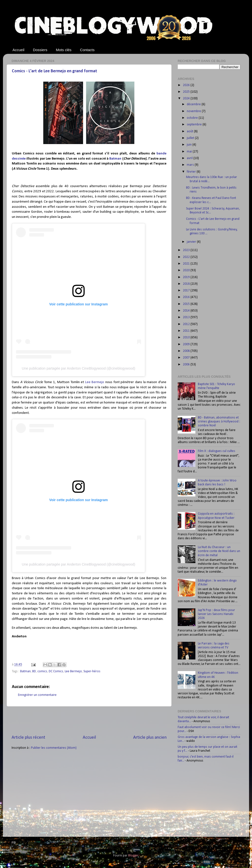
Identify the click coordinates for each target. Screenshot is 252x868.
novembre (194, 111)
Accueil (18, 50)
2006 (187, 365)
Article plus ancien (150, 738)
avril (190, 158)
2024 (187, 98)
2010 (187, 337)
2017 (187, 291)
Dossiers (40, 50)
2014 (187, 311)
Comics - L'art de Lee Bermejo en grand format (55, 71)
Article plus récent (28, 738)
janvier (192, 242)
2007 (187, 358)
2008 (187, 351)
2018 (187, 284)
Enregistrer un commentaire (37, 695)
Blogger (133, 856)
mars (191, 165)
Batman (115, 159)
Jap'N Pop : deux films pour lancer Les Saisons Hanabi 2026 (216, 614)
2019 (187, 277)
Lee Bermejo (95, 382)
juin (190, 145)
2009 (187, 344)
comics (42, 671)
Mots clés (64, 50)
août (190, 131)
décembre (194, 104)
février (192, 172)
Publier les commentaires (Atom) (54, 748)
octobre (193, 118)
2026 (187, 85)
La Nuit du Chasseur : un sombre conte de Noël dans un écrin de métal (219, 551)
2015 (187, 304)
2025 (187, 92)
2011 (187, 331)
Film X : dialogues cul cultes (217, 451)
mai (190, 152)
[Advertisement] (89, 720)
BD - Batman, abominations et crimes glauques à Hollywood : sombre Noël (219, 422)
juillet (191, 138)
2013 (187, 317)
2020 (187, 270)
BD (34, 671)
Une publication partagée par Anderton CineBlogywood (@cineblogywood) (79, 368)
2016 (187, 297)
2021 (187, 264)
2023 (187, 250)
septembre (195, 125)
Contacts (87, 50)
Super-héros (92, 671)
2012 (187, 324)
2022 (187, 257)
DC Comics (56, 671)
